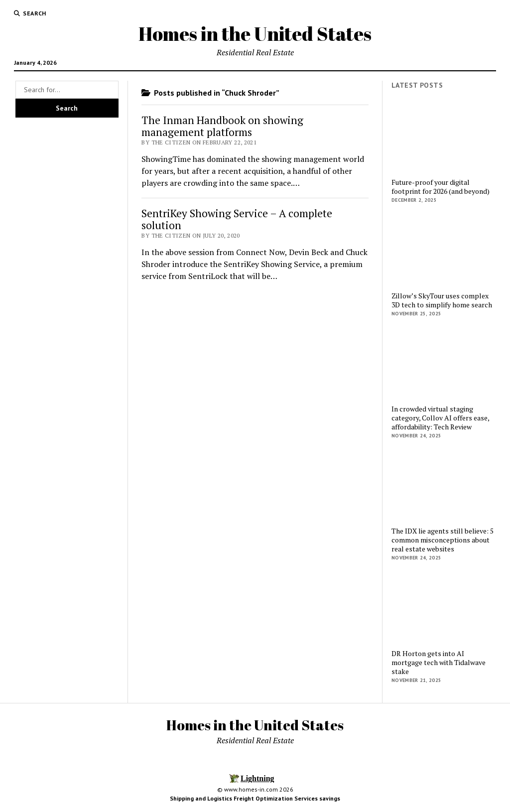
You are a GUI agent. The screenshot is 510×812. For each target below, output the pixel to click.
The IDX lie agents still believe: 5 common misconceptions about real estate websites (443, 540)
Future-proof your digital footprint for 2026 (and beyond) (441, 187)
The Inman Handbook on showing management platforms (222, 126)
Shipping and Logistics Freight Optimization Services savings (255, 798)
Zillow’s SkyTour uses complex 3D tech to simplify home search (442, 300)
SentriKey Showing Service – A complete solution (237, 219)
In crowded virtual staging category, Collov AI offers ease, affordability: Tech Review (440, 418)
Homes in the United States (255, 34)
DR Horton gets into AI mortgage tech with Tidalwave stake (439, 663)
